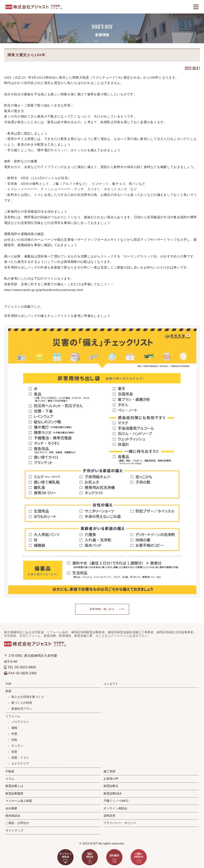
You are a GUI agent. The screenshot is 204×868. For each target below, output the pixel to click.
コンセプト (111, 684)
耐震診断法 (111, 786)
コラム (10, 779)
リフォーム (13, 716)
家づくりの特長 (22, 703)
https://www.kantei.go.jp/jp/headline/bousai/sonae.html (44, 290)
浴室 (14, 752)
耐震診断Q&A (113, 793)
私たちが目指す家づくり (28, 697)
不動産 (10, 771)
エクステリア (20, 763)
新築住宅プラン (22, 709)
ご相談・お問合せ (17, 823)
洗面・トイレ (20, 758)
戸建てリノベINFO (116, 801)
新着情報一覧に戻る (102, 609)
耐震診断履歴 (14, 793)
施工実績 (109, 771)
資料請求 (109, 816)
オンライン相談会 (115, 808)
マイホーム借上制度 (19, 801)
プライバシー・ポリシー (120, 823)
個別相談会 (13, 816)
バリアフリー (20, 722)
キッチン (17, 746)
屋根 (14, 728)
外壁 (14, 734)
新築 (8, 691)
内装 (14, 740)
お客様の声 (111, 779)
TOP (8, 684)
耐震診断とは (14, 786)
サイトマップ (14, 830)
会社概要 (11, 808)
